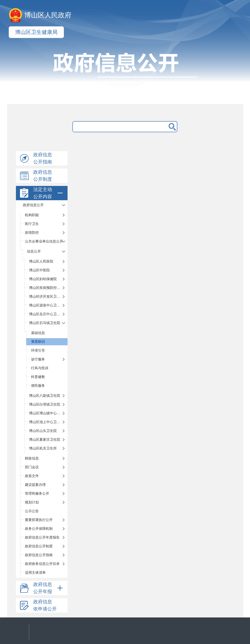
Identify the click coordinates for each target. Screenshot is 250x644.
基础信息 (38, 333)
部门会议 (32, 467)
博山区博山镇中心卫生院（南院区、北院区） (48, 413)
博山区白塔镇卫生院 (45, 404)
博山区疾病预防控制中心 (48, 288)
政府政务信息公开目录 (42, 564)
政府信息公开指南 (43, 158)
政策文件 (32, 476)
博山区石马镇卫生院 (45, 323)
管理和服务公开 (37, 494)
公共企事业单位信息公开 (44, 241)
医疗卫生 (32, 224)
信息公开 (34, 251)
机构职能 (32, 215)
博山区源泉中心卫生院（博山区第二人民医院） (48, 305)
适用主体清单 (35, 573)
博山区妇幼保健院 (43, 279)
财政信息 (32, 458)
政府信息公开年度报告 (42, 537)
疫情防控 (32, 233)
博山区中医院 (39, 270)
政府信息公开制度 (43, 176)
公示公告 (32, 511)
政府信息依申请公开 (45, 605)
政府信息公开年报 (49, 588)
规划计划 (32, 502)
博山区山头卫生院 (43, 431)
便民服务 (38, 386)
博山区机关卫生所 (43, 448)
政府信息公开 (33, 205)
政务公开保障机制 (39, 529)
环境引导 (38, 351)
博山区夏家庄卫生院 (45, 440)
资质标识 (38, 342)
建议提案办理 (35, 485)
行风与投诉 (40, 368)
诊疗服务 (38, 359)
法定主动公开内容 (49, 193)
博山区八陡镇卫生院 (45, 396)
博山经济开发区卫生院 (46, 297)
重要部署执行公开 (39, 520)
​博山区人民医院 (41, 261)
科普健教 (38, 377)
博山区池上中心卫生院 (46, 422)
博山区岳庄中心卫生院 (46, 314)
